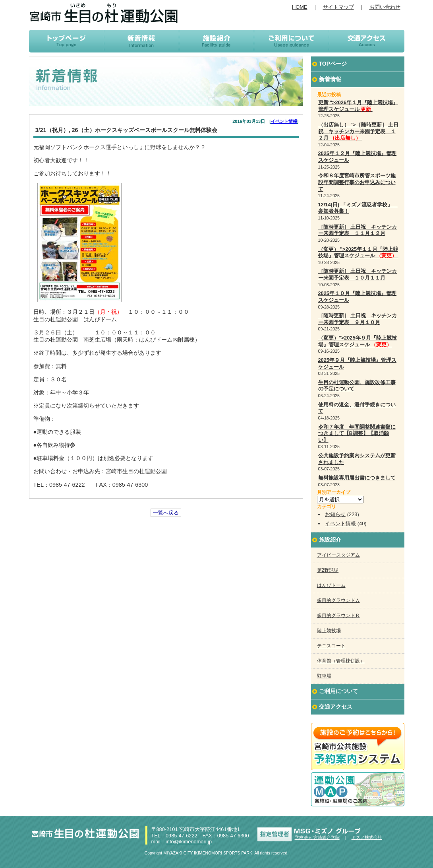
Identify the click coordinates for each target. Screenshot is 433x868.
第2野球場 (328, 570)
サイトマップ (338, 7)
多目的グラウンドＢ (338, 616)
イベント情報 (284, 121)
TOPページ (333, 64)
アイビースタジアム (338, 555)
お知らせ (335, 514)
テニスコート (331, 646)
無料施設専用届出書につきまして (357, 478)
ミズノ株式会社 (367, 837)
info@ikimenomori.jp (189, 842)
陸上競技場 (329, 631)
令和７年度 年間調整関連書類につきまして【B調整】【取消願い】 (357, 433)
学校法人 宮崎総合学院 (317, 837)
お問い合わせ (385, 7)
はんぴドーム (331, 585)
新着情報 (330, 79)
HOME (300, 7)
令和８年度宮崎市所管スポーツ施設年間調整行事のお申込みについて (357, 182)
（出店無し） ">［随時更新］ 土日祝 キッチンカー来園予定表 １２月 (359, 131)
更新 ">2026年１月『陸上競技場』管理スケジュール (358, 106)
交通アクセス (336, 707)
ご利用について (338, 691)
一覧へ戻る (166, 513)
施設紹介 (330, 540)
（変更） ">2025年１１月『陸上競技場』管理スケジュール (358, 252)
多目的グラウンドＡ (338, 600)
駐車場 (324, 676)
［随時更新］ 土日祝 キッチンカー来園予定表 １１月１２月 (358, 230)
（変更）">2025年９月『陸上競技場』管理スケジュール (358, 341)
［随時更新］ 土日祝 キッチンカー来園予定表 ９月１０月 (358, 319)
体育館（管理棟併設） (341, 661)
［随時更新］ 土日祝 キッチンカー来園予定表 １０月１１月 (358, 274)
